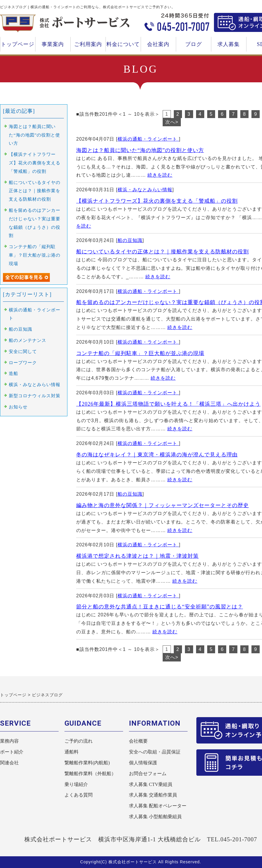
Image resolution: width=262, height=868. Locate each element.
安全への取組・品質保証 (155, 752)
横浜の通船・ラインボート (148, 139)
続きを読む (160, 175)
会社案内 (158, 46)
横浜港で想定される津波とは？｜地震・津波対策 (137, 556)
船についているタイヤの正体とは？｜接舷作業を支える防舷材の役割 (163, 252)
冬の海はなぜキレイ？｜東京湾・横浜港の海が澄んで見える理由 (157, 455)
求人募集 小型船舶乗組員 (155, 817)
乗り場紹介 (76, 784)
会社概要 (138, 741)
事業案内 (53, 46)
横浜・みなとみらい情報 (145, 190)
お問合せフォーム (148, 774)
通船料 (72, 752)
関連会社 (9, 763)
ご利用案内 (88, 46)
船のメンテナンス (28, 340)
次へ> (172, 122)
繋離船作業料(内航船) (87, 763)
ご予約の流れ (79, 741)
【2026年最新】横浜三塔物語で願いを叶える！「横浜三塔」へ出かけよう (168, 404)
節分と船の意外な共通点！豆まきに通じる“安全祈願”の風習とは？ (160, 607)
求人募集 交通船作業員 (153, 795)
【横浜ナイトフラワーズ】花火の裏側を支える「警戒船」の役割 (157, 201)
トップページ (18, 44)
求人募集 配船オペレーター (158, 806)
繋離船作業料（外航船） (90, 774)
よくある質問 (79, 795)
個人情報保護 (143, 763)
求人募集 (229, 46)
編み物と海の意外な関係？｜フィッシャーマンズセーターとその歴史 (163, 505)
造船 (13, 374)
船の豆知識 (130, 240)
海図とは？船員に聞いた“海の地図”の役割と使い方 (140, 150)
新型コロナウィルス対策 (35, 396)
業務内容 (9, 741)
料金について (123, 46)
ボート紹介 (12, 752)
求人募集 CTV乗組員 (151, 784)
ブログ (194, 44)
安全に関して (23, 352)
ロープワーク (23, 363)
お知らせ (18, 407)
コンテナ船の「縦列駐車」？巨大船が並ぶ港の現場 (140, 353)
